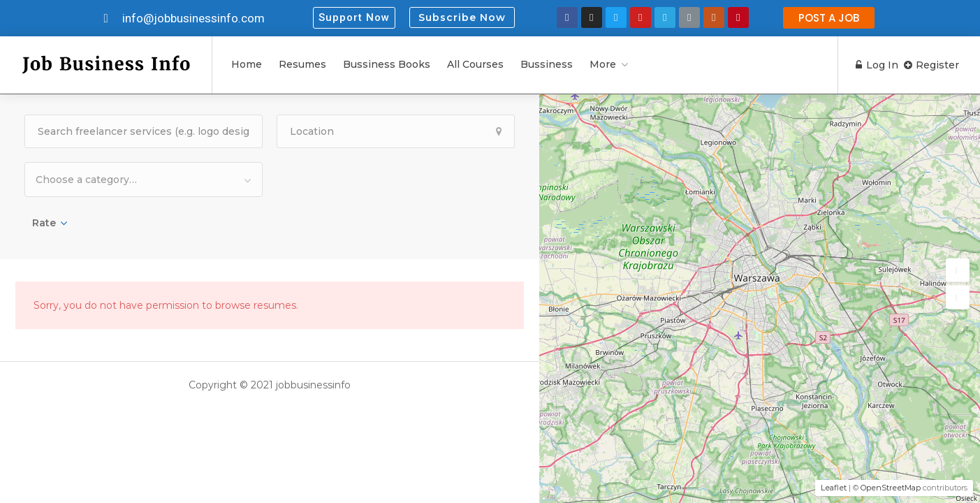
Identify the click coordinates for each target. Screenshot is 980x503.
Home (247, 64)
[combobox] (144, 180)
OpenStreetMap (891, 488)
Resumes (302, 64)
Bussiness (547, 64)
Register (931, 65)
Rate (44, 223)
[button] (354, 18)
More (603, 64)
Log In (871, 65)
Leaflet (834, 488)
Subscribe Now (462, 17)
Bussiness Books (387, 64)
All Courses (475, 64)
